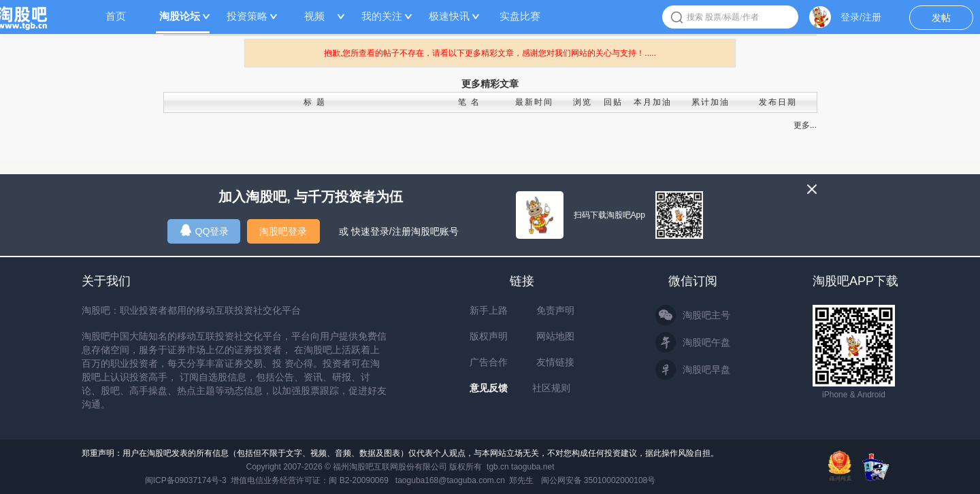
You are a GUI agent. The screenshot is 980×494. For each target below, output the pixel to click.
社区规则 (551, 388)
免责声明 (555, 310)
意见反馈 (489, 388)
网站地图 (555, 336)
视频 (314, 16)
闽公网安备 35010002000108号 (599, 480)
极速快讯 (449, 16)
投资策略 (247, 16)
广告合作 (489, 362)
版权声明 (489, 336)
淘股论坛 (180, 16)
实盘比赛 (520, 16)
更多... (805, 125)
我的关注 (382, 16)
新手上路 (489, 310)
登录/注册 (861, 17)
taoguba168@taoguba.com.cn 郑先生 (465, 480)
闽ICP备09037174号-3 (186, 480)
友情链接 (555, 362)
